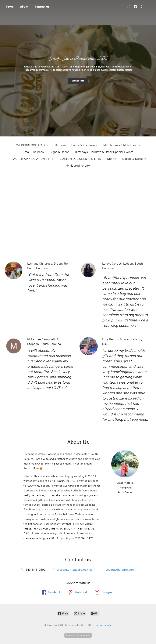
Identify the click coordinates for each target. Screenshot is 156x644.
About (24, 6)
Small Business (33, 152)
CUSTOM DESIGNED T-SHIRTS (80, 159)
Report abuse (104, 625)
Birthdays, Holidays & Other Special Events (104, 152)
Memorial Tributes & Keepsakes (76, 145)
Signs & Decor (59, 152)
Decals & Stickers (134, 159)
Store (10, 6)
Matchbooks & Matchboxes (122, 145)
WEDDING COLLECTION (32, 145)
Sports (112, 159)
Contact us (42, 6)
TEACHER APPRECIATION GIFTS (32, 159)
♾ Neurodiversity (78, 166)
